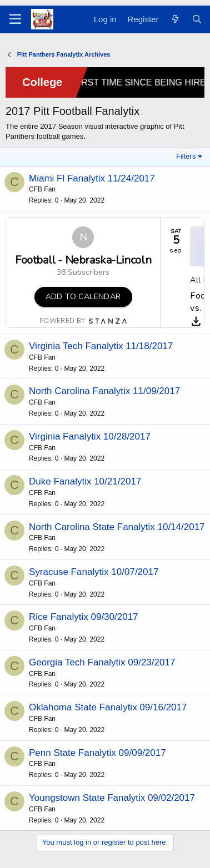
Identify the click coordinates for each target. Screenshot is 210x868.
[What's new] (175, 19)
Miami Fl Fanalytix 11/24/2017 (92, 178)
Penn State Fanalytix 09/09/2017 (97, 753)
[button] (83, 297)
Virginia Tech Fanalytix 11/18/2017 (101, 346)
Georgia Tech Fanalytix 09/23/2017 (102, 662)
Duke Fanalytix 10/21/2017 (85, 481)
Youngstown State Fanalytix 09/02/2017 (112, 798)
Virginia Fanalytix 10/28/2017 (90, 436)
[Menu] (15, 19)
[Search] (197, 19)
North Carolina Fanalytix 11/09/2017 (104, 391)
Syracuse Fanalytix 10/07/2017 (94, 572)
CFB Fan (42, 189)
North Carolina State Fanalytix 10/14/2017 (117, 527)
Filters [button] (186, 156)
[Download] (196, 321)
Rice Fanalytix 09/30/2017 (84, 617)
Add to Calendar (83, 297)
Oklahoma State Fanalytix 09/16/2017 (108, 707)
